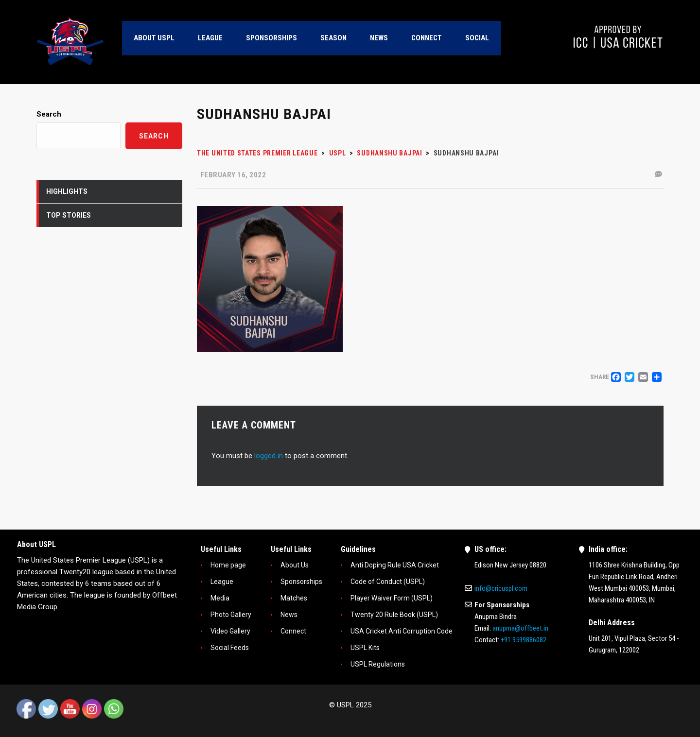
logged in (269, 456)
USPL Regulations (378, 664)
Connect (293, 631)
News (289, 615)
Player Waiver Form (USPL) (392, 598)
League (222, 582)
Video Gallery (230, 631)
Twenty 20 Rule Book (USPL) (394, 615)
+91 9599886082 (524, 640)
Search (49, 114)
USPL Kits (365, 648)
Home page (228, 565)
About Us (295, 565)
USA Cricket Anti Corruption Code (402, 631)
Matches (294, 598)
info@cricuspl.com (501, 588)
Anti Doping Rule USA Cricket (395, 565)
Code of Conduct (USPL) (388, 582)
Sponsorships (301, 582)
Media (220, 598)
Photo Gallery (231, 615)
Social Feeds (230, 648)
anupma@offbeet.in (520, 628)
